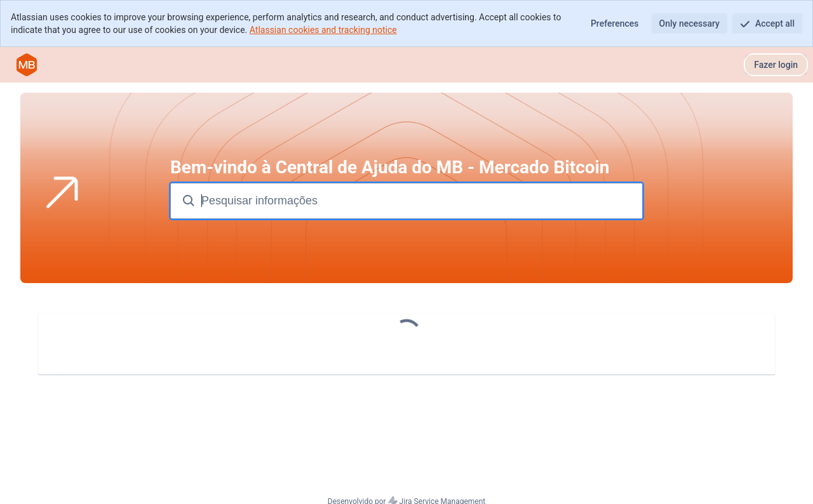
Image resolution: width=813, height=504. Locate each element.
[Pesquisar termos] (420, 201)
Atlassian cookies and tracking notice (323, 30)
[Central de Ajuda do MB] (27, 65)
